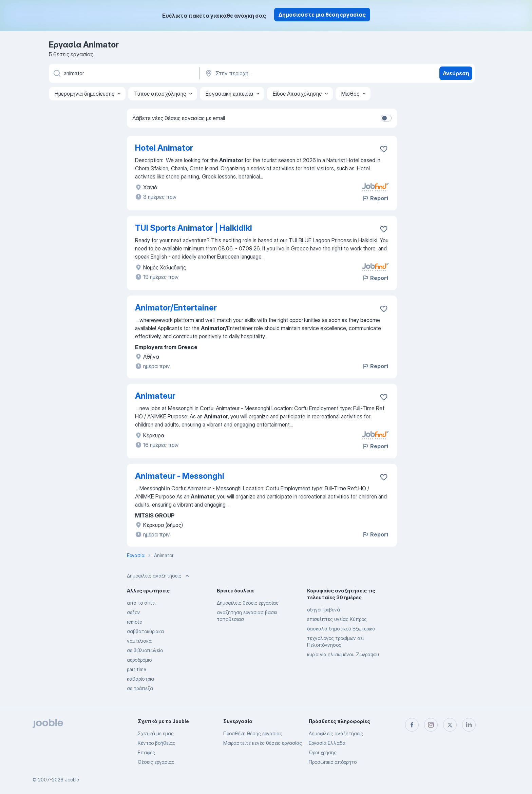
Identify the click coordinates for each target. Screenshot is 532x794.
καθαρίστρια (140, 679)
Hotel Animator (164, 148)
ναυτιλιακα (139, 641)
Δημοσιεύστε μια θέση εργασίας (322, 15)
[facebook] (412, 725)
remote (135, 622)
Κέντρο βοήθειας (157, 743)
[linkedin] (469, 725)
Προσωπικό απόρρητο (333, 762)
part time (137, 669)
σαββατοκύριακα (145, 631)
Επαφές (146, 752)
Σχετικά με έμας (156, 733)
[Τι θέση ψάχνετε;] (123, 73)
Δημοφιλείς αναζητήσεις (336, 733)
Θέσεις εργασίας (156, 762)
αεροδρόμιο (139, 660)
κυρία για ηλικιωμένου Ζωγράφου (343, 654)
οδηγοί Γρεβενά (324, 610)
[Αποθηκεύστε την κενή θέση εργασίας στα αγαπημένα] (384, 149)
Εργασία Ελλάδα (327, 743)
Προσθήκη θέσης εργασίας (253, 733)
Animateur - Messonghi (180, 476)
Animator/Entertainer (176, 308)
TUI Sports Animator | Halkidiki (194, 228)
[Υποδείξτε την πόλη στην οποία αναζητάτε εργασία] (275, 73)
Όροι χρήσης (323, 752)
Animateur (155, 396)
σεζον (134, 612)
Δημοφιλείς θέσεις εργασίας (248, 603)
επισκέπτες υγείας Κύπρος (337, 619)
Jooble (72, 780)
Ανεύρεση (456, 73)
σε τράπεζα (140, 688)
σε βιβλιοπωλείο (145, 650)
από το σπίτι (141, 603)
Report (375, 198)
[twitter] (450, 725)
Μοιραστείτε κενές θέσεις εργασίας (263, 743)
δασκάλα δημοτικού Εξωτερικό (341, 629)
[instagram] (431, 725)
